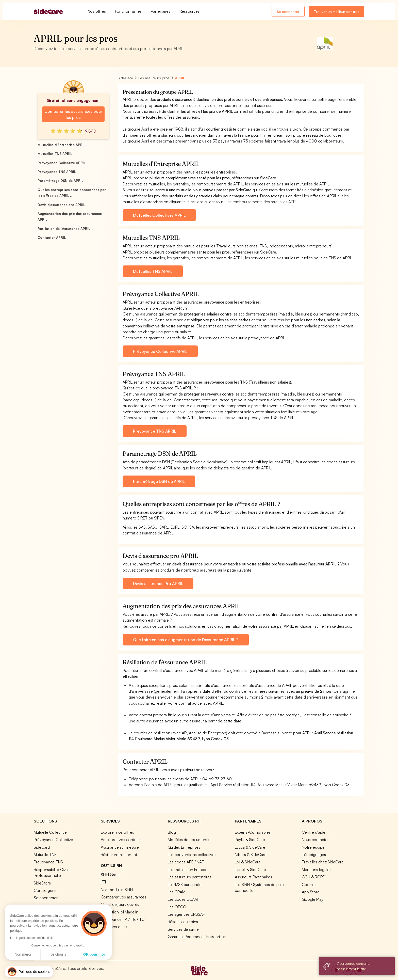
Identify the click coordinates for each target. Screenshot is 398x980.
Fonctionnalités (128, 11)
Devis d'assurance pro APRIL (61, 205)
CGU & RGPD (314, 877)
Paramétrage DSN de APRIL (60, 181)
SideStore (42, 883)
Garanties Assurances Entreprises (197, 937)
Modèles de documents (188, 840)
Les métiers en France (187, 870)
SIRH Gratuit (111, 875)
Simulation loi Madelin (120, 912)
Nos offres (97, 11)
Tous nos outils (114, 927)
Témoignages (314, 855)
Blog (172, 832)
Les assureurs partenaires (190, 877)
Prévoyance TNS (48, 862)
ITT (104, 882)
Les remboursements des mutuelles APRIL (262, 202)
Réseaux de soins (183, 922)
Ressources (189, 11)
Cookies (309, 884)
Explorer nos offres (117, 832)
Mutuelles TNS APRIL (55, 154)
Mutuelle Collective (50, 832)
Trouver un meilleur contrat (336, 12)
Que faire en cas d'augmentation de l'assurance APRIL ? (186, 640)
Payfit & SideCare (250, 840)
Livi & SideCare (248, 862)
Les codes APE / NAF (186, 862)
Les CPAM (177, 892)
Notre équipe (313, 847)
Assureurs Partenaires (253, 877)
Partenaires (161, 11)
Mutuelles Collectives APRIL (159, 215)
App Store (311, 892)
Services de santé (183, 929)
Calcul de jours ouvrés (120, 904)
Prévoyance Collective (53, 840)
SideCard (42, 847)
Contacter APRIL (52, 238)
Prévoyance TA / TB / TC (123, 919)
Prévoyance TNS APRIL (57, 172)
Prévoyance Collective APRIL (62, 163)
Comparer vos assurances (123, 897)
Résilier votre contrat (119, 855)
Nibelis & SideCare (251, 855)
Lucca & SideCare (250, 847)
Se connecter (288, 12)
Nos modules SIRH (117, 890)
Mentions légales (317, 870)
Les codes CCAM (183, 899)
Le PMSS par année (185, 884)
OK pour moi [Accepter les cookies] (50, 954)
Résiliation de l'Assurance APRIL (64, 229)
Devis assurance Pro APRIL (158, 583)
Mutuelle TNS (45, 855)
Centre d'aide (314, 832)
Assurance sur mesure (120, 847)
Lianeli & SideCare (250, 870)
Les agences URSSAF (186, 914)
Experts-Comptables (253, 832)
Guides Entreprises (184, 847)
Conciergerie (45, 890)
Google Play (312, 899)
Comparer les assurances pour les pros (73, 114)
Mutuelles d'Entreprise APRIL (61, 145)
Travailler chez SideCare (323, 862)
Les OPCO (177, 907)
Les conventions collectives (192, 855)
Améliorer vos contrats (121, 840)
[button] (29, 972)
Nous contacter (315, 840)
